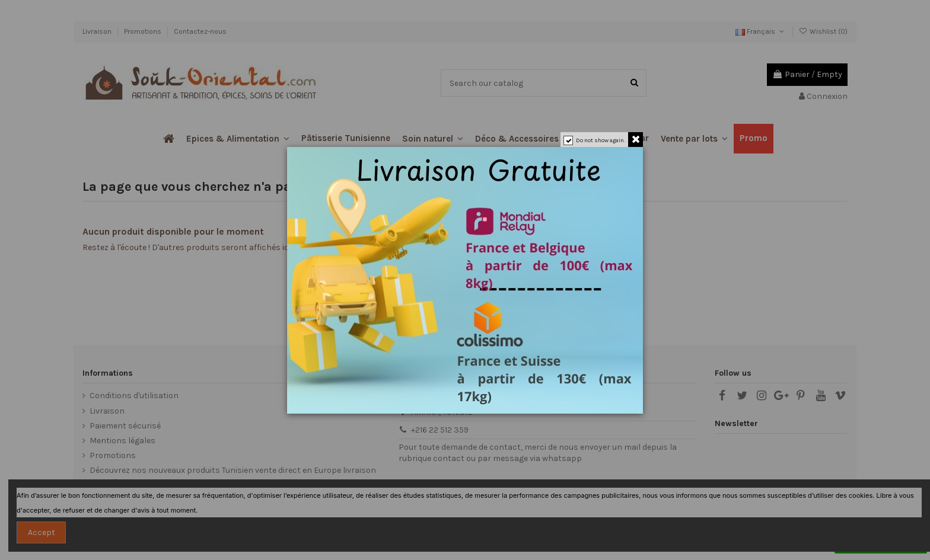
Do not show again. (601, 140)
